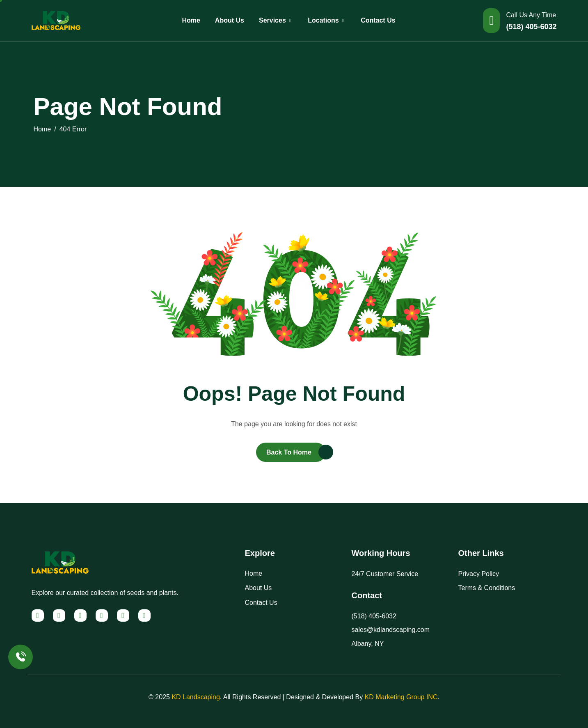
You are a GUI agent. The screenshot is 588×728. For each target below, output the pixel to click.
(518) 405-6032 (531, 27)
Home (191, 20)
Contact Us (378, 20)
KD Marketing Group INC (401, 697)
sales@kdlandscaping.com (391, 630)
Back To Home (289, 452)
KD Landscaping (196, 697)
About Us (230, 20)
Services (276, 20)
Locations (327, 20)
